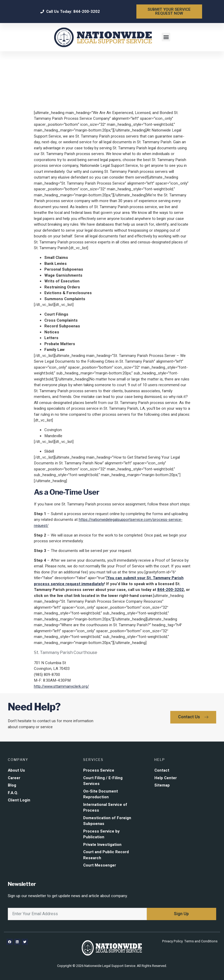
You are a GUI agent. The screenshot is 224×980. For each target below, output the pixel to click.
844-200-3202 (171, 590)
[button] (166, 37)
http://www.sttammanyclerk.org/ (61, 686)
